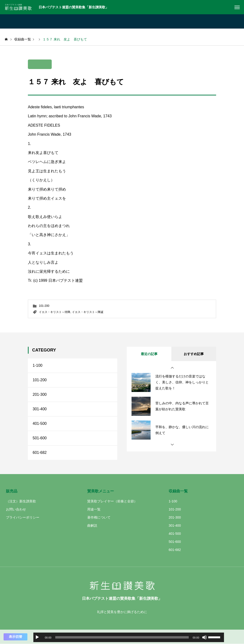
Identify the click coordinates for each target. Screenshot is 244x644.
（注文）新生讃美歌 (21, 501)
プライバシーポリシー (23, 517)
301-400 (40, 409)
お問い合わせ (16, 509)
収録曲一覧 (178, 491)
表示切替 (15, 637)
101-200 (44, 306)
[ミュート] (204, 637)
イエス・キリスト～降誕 (88, 312)
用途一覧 (94, 509)
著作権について (99, 517)
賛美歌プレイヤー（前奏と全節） (112, 501)
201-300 (40, 394)
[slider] (122, 637)
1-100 (38, 365)
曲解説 (92, 525)
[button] (172, 368)
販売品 (12, 491)
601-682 (40, 453)
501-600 (40, 438)
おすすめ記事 (194, 354)
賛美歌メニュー (101, 491)
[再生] (37, 637)
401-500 (40, 424)
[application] (129, 637)
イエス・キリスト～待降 (55, 312)
